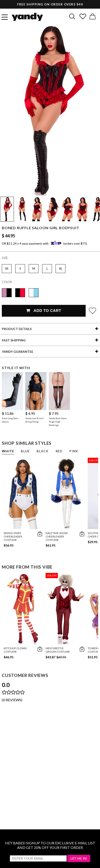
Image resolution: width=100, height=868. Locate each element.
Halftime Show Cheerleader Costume (57, 536)
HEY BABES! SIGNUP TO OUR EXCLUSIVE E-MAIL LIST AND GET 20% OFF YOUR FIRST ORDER (50, 845)
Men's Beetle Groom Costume (58, 650)
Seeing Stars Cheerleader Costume (13, 536)
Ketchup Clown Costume (15, 650)
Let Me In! (79, 858)
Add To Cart (44, 311)
